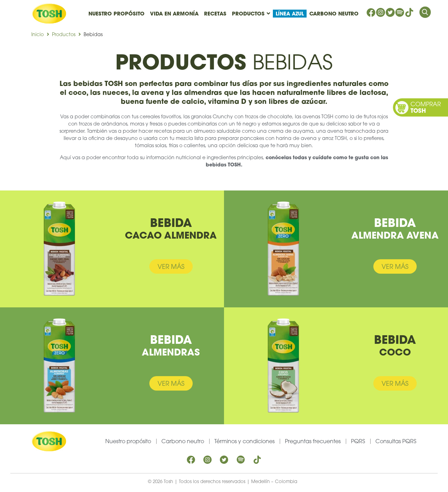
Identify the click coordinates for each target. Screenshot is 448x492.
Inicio (38, 34)
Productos (64, 34)
